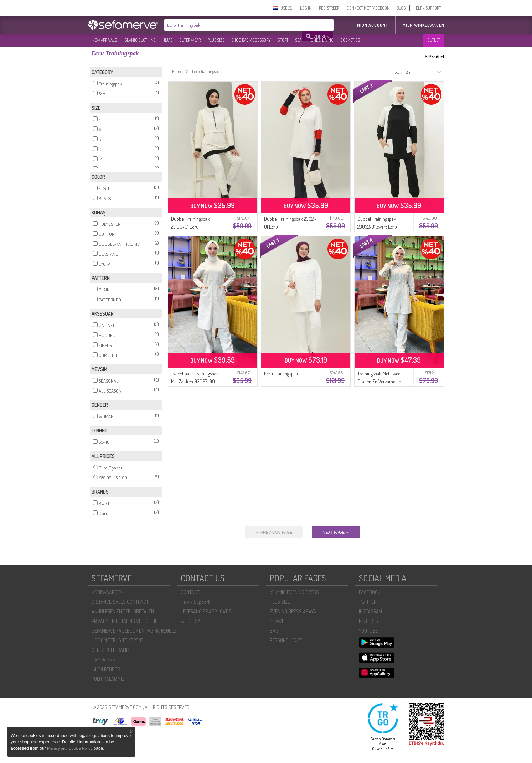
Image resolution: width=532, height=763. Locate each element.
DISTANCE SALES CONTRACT (120, 602)
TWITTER (368, 602)
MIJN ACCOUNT (373, 25)
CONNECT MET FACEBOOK (368, 8)
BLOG (401, 8)
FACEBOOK (370, 592)
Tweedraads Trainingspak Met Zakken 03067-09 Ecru (195, 381)
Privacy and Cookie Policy (70, 748)
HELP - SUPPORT (427, 8)
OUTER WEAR (190, 40)
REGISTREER (329, 8)
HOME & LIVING (321, 40)
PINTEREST (370, 621)
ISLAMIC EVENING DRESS (294, 592)
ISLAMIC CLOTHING (140, 40)
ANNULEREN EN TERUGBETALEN (123, 611)
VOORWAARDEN (107, 592)
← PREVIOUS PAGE (274, 532)
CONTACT (190, 592)
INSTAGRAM (370, 611)
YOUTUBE (368, 631)
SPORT (283, 40)
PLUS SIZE (216, 40)
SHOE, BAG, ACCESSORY (251, 40)
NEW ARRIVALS (105, 40)
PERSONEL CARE (286, 640)
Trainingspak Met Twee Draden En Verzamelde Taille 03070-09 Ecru (379, 381)
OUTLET (434, 40)
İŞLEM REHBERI (106, 669)
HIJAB (167, 40)
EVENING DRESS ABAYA (293, 611)
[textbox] (233, 25)
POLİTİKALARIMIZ (108, 679)
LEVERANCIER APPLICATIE (206, 611)
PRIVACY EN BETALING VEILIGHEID (125, 621)
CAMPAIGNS (103, 660)
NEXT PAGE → (336, 532)
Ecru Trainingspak (281, 373)
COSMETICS (350, 40)
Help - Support (195, 602)
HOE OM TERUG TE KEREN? (117, 640)
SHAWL (277, 621)
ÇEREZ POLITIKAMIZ (111, 650)
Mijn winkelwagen (423, 25)
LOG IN (306, 8)
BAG (274, 631)
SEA (298, 40)
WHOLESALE (193, 621)
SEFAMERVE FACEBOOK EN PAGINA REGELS (134, 631)
